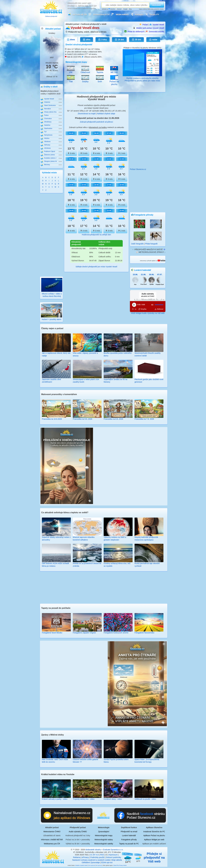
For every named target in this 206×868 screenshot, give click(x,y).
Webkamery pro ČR (52, 844)
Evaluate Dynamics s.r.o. (113, 850)
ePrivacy (85, 857)
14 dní (119, 40)
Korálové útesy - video (113, 799)
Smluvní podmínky (114, 857)
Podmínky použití (97, 857)
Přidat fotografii (151, 244)
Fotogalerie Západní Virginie (84, 633)
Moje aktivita (117, 860)
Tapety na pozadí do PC (129, 844)
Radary (139, 14)
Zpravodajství (101, 14)
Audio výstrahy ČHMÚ (78, 832)
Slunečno (112, 9)
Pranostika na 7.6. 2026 (144, 419)
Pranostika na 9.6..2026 (83, 419)
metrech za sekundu (116, 127)
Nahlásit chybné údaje (106, 114)
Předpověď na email (129, 832)
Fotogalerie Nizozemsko (144, 633)
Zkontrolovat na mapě (87, 114)
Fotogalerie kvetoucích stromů (116, 633)
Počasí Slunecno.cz (138, 169)
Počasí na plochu (114, 82)
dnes (71, 40)
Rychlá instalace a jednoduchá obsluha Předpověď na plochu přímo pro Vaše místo (142, 78)
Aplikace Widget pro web (154, 840)
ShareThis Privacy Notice (120, 865)
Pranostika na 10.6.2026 (52, 419)
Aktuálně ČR (80, 14)
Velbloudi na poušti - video (145, 799)
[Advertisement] (51, 235)
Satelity (154, 14)
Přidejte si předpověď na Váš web (154, 858)
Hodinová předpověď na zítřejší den (96, 235)
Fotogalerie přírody (129, 840)
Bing (130, 9)
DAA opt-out (92, 865)
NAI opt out (99, 865)
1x (136, 309)
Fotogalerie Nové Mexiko (52, 633)
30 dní (136, 40)
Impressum (113, 855)
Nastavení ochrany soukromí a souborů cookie (91, 860)
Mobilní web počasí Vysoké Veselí (150, 28)
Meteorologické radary (104, 840)
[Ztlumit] (152, 305)
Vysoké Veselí (158, 25)
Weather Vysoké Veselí (81, 865)
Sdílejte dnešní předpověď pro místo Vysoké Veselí (96, 267)
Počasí (145, 25)
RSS (102, 855)
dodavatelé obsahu (93, 850)
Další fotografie (137, 244)
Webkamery (122, 14)
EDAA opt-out (107, 862)
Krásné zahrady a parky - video (55, 799)
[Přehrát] (134, 305)
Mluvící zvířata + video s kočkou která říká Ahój (52, 294)
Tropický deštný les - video (84, 799)
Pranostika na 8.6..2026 (113, 419)
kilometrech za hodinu (98, 127)
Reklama (77, 857)
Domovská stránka (156, 32)
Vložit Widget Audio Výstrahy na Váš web (148, 313)
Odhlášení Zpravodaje (91, 862)
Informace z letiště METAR (52, 840)
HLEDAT (157, 5)
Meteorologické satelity (104, 844)
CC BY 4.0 (94, 855)
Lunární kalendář (129, 835)
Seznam (119, 9)
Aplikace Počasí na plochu (154, 835)
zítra (87, 40)
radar (153, 40)
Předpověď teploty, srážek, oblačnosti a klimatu (87, 32)
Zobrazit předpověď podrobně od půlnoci (96, 122)
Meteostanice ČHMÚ (52, 832)
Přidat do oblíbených (136, 32)
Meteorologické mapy (104, 835)
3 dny (102, 40)
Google (125, 9)
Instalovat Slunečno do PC (154, 832)
